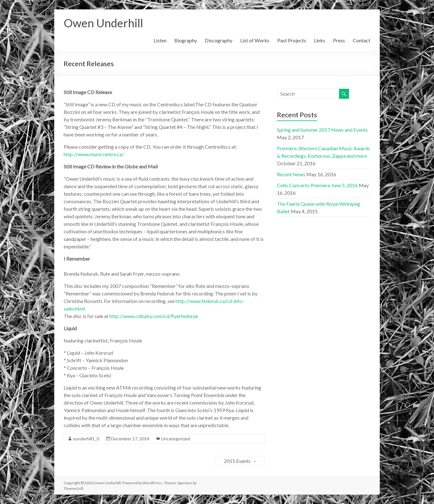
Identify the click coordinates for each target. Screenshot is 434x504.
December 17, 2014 (130, 439)
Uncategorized (176, 439)
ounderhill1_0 (86, 439)
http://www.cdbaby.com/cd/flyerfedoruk (154, 316)
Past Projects (292, 40)
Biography (186, 40)
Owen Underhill (103, 23)
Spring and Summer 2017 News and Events (322, 130)
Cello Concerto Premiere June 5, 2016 (317, 185)
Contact (362, 40)
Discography (219, 40)
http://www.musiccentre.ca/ (94, 154)
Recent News (291, 174)
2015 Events (240, 461)
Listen (160, 40)
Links (320, 40)
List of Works (255, 40)
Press (339, 40)
